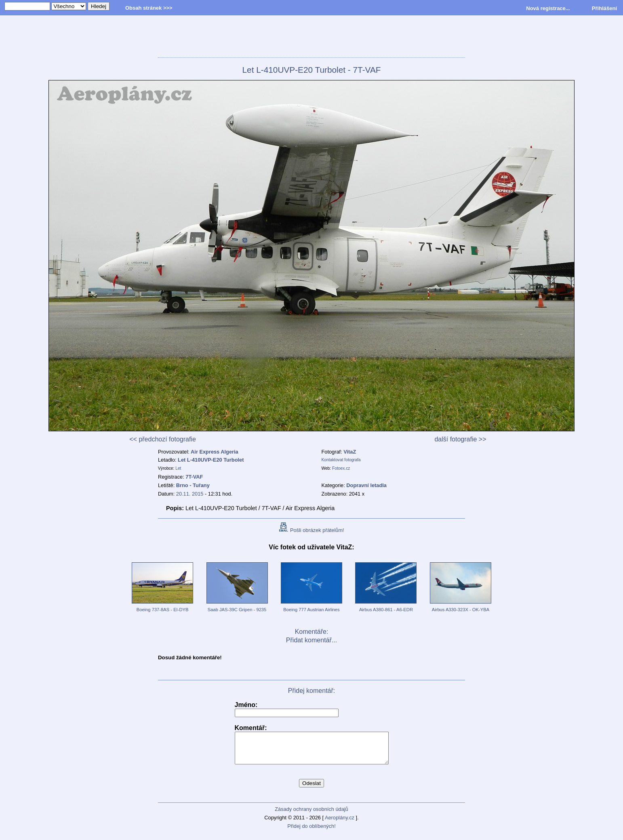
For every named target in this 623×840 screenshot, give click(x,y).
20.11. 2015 (190, 494)
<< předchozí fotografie (163, 439)
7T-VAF (194, 477)
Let (178, 468)
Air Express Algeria (215, 452)
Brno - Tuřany (193, 485)
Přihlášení (604, 8)
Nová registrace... (548, 8)
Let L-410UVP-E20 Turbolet (211, 460)
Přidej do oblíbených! (311, 832)
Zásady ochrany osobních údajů (311, 815)
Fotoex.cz (341, 468)
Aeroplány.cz (340, 824)
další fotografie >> (460, 439)
